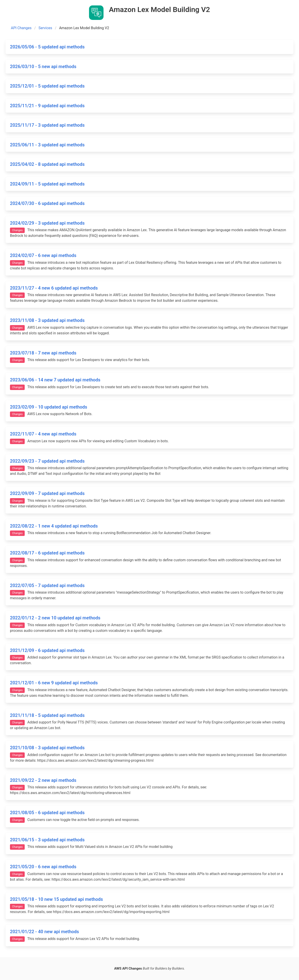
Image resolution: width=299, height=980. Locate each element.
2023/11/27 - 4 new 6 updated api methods (54, 288)
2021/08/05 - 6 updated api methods (47, 813)
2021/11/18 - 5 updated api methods (47, 715)
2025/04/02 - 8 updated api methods (47, 164)
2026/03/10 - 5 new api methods (43, 67)
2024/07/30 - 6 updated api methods (47, 203)
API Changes (21, 28)
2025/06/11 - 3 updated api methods (47, 145)
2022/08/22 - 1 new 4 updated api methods (54, 526)
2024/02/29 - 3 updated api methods (47, 223)
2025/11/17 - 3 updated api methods (47, 125)
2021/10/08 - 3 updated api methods (47, 748)
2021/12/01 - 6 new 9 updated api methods (54, 683)
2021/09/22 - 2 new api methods (43, 780)
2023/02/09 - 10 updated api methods (49, 407)
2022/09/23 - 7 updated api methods (47, 461)
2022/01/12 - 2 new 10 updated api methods (55, 618)
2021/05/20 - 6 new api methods (43, 867)
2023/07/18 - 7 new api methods (43, 353)
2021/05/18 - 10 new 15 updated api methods (56, 899)
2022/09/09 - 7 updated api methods (47, 493)
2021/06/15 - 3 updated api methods (47, 840)
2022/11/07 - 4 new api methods (43, 434)
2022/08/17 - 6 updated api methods (47, 553)
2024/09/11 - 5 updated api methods (47, 184)
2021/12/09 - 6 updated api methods (47, 650)
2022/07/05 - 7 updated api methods (47, 585)
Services (45, 28)
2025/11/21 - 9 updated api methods (47, 106)
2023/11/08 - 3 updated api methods (47, 320)
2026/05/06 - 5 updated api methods (47, 47)
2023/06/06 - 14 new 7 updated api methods (55, 380)
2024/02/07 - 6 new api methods (43, 255)
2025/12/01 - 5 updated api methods (47, 86)
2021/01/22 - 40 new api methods (44, 932)
